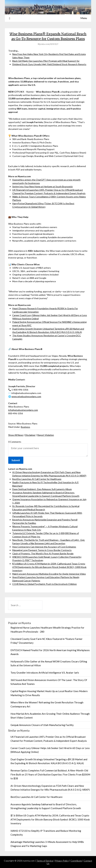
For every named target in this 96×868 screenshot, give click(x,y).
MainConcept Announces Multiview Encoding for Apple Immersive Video (49, 574)
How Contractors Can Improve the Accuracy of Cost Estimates (44, 547)
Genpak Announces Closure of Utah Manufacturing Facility (42, 725)
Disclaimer (30, 435)
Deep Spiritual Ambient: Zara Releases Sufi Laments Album (42, 489)
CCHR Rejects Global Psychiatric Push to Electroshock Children (45, 584)
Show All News (16, 435)
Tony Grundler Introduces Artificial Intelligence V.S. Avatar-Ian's (45, 673)
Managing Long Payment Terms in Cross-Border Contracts (42, 550)
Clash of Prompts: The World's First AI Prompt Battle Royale (43, 553)
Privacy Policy (62, 861)
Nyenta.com (48, 7)
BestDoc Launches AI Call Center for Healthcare (37, 479)
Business (25, 427)
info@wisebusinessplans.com (23, 410)
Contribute (76, 861)
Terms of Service (45, 861)
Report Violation (46, 435)
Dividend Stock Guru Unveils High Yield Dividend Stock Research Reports (49, 64)
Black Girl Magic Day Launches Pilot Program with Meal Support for (46, 61)
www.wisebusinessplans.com (26, 396)
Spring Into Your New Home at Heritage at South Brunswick (42, 186)
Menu (84, 18)
